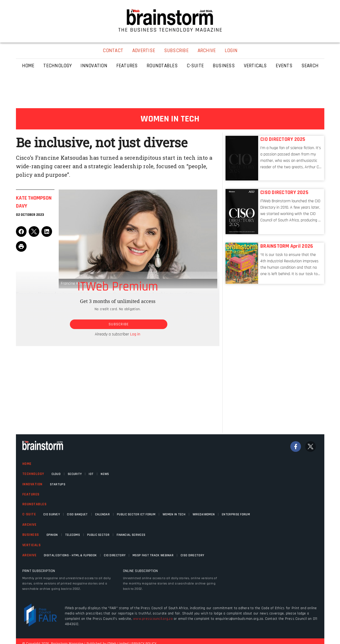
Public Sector (98, 535)
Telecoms (73, 535)
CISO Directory (192, 555)
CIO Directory (115, 555)
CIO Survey (52, 514)
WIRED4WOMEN (204, 514)
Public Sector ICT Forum (136, 514)
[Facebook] (296, 447)
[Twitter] (311, 447)
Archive (29, 525)
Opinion (52, 535)
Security (75, 474)
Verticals (32, 545)
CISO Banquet (77, 514)
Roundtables (35, 504)
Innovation (32, 484)
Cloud (56, 474)
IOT (91, 474)
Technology (33, 474)
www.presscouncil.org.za (153, 619)
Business (31, 535)
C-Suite (29, 514)
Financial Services (131, 535)
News (105, 474)
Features (31, 494)
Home (27, 464)
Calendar (102, 514)
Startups (58, 484)
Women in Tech (174, 514)
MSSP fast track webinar (153, 555)
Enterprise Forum (236, 514)
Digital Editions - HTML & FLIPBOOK (70, 555)
